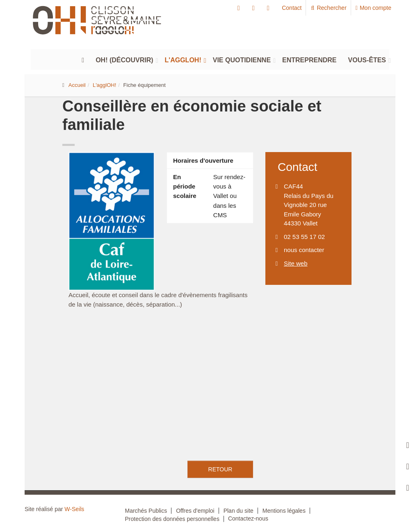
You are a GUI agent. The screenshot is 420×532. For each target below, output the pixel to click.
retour (220, 469)
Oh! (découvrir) (124, 60)
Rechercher (328, 8)
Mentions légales (284, 511)
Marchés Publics (146, 511)
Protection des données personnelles (172, 519)
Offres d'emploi (195, 511)
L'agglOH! (183, 60)
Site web (296, 263)
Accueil (77, 85)
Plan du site (239, 511)
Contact (292, 8)
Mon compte (373, 8)
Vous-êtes (367, 60)
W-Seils (74, 509)
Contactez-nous (248, 518)
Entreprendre (309, 60)
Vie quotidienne (242, 60)
